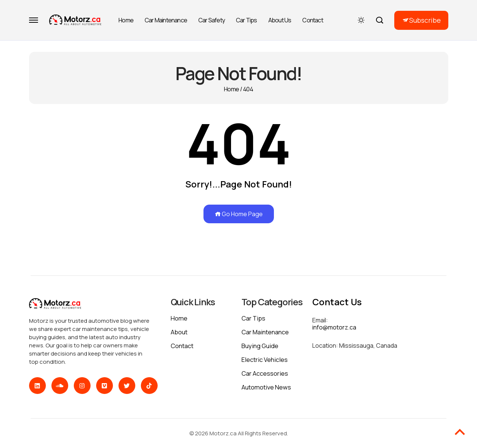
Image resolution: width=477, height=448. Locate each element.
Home (126, 20)
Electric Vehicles (265, 359)
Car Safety (211, 20)
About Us (280, 20)
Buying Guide (261, 346)
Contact (312, 20)
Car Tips (247, 20)
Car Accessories (265, 373)
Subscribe (425, 20)
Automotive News (267, 387)
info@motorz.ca (334, 327)
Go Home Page (239, 214)
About (179, 332)
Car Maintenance (166, 20)
